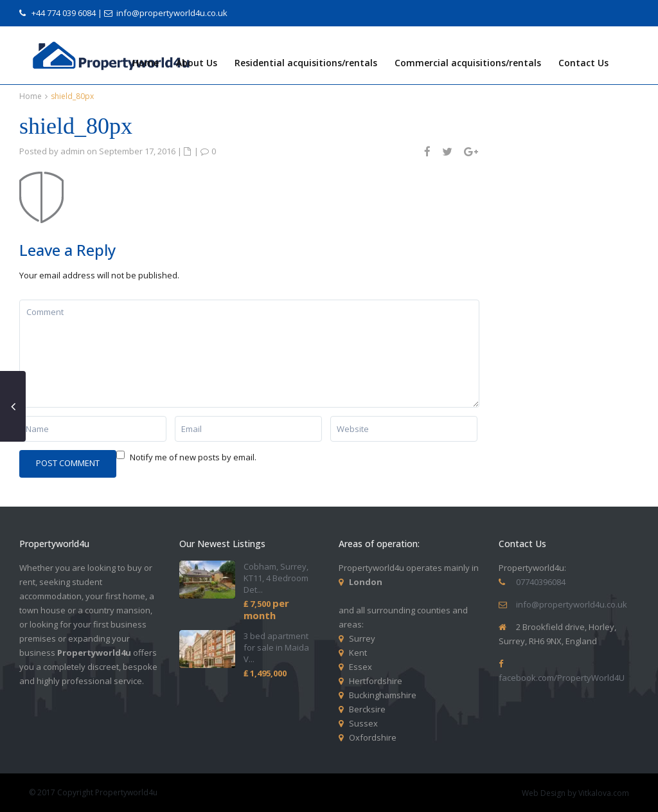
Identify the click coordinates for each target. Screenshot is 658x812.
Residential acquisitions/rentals (306, 63)
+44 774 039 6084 (64, 13)
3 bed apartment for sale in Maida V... (276, 647)
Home (146, 63)
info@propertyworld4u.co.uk (172, 13)
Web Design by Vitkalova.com (575, 793)
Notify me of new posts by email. (193, 457)
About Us (197, 63)
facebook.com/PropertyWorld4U (562, 678)
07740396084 (541, 582)
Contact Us (583, 63)
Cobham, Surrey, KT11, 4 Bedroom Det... (276, 578)
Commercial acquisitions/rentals (468, 63)
